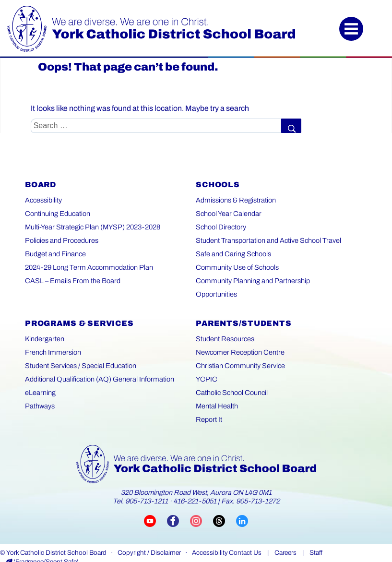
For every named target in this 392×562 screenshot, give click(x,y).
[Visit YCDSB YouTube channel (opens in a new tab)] (155, 508)
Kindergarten (44, 326)
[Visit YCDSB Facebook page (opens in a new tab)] (178, 508)
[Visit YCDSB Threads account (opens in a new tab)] (225, 508)
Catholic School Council (231, 379)
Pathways (40, 393)
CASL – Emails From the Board (71, 281)
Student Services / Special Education (80, 353)
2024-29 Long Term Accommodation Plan (87, 268)
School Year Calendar (228, 214)
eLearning (40, 379)
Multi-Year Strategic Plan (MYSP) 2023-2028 (91, 227)
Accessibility (43, 200)
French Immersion (52, 339)
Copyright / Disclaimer (149, 540)
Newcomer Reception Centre (239, 339)
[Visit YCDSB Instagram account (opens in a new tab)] (202, 508)
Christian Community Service (239, 353)
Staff (316, 540)
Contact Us (245, 540)
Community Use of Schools (236, 268)
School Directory (220, 227)
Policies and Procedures (61, 241)
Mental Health (217, 393)
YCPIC (206, 366)
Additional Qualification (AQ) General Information (98, 366)
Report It (208, 406)
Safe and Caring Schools (232, 254)
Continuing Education (57, 214)
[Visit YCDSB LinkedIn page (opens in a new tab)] (242, 508)
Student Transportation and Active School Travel (267, 241)
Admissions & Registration (235, 200)
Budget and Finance (55, 254)
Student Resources (224, 326)
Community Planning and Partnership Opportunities (272, 281)
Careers (285, 540)
